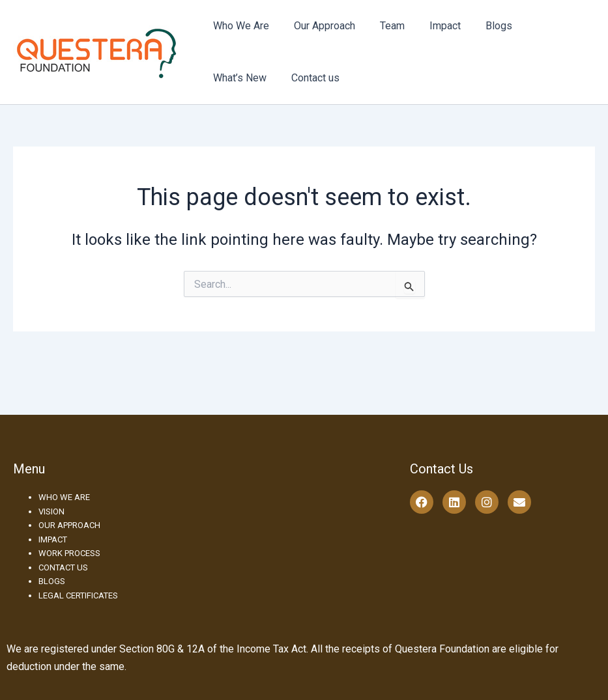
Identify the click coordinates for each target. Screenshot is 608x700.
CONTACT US (63, 567)
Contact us (235, 78)
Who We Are (239, 26)
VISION (51, 511)
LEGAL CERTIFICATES (78, 595)
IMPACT (53, 539)
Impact (431, 26)
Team (383, 26)
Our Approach (319, 26)
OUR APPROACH (69, 525)
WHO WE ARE (64, 497)
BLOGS (52, 581)
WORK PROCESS (69, 553)
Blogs (481, 26)
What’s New (542, 26)
